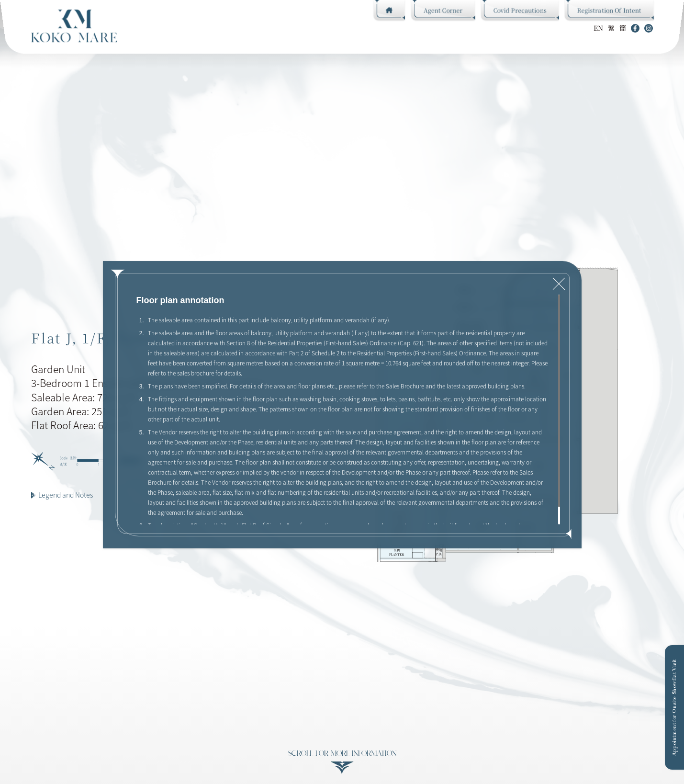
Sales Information (328, 28)
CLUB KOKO (152, 28)
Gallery (274, 28)
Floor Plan (232, 28)
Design (191, 28)
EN (598, 28)
